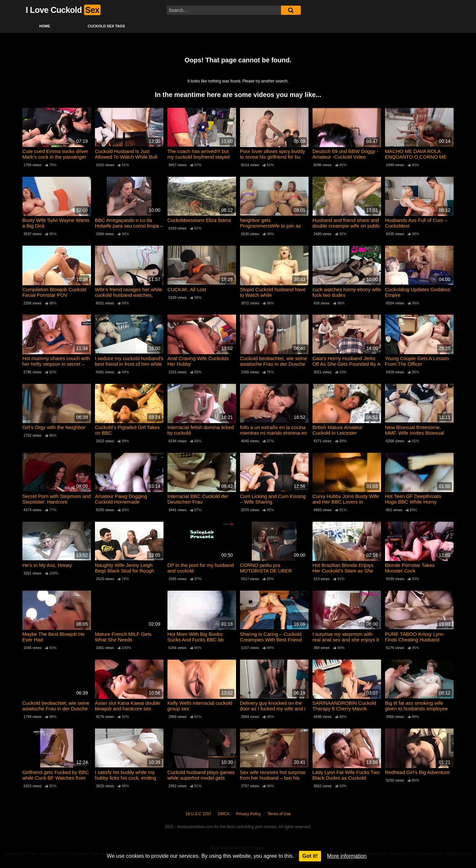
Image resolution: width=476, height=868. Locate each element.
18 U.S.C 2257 (198, 814)
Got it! (310, 856)
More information (347, 856)
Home (45, 26)
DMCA (224, 814)
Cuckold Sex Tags (106, 26)
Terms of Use (279, 814)
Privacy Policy (248, 814)
